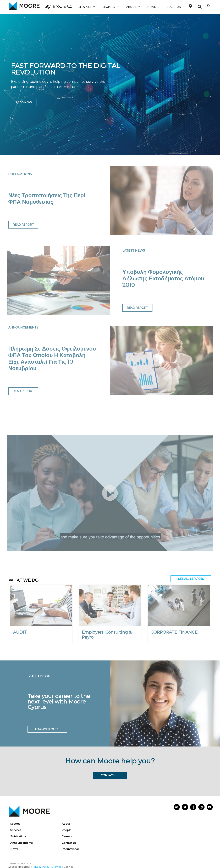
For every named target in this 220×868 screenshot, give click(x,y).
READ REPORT (23, 225)
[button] (200, 7)
